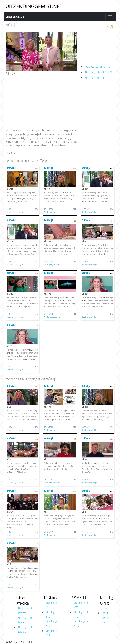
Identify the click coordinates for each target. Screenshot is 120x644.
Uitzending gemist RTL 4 (94, 78)
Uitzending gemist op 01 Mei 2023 (98, 72)
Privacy (104, 622)
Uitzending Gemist (16, 17)
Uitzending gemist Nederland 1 (25, 611)
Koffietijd (11, 25)
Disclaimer (106, 618)
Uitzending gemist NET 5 (81, 605)
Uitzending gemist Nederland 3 (25, 629)
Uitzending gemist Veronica (81, 624)
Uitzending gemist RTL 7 (53, 624)
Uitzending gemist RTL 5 (53, 614)
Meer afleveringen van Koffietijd (97, 67)
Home (104, 608)
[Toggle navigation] (110, 17)
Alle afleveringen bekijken (15, 212)
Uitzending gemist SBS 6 (81, 614)
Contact (105, 613)
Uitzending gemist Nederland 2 (25, 620)
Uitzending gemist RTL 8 (53, 633)
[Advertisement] (41, 99)
